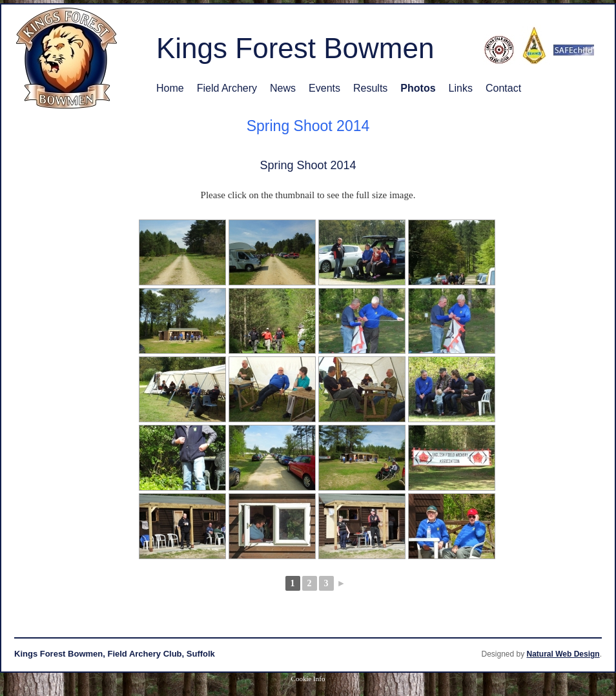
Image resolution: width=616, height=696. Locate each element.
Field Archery (227, 88)
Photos (418, 88)
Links (461, 88)
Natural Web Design (563, 654)
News (283, 88)
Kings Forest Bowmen (295, 48)
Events (324, 88)
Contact (503, 88)
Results (370, 88)
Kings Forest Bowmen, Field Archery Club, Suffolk (115, 654)
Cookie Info (308, 679)
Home (170, 88)
